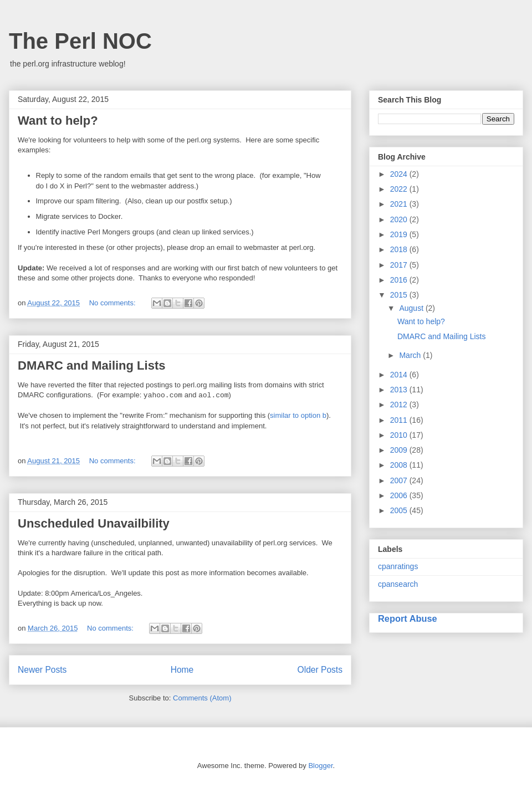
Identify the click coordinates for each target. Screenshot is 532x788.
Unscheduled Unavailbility (94, 523)
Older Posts (320, 670)
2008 (400, 465)
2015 (400, 295)
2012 (400, 405)
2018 (400, 249)
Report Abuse (408, 618)
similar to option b (298, 415)
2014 (400, 375)
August (412, 308)
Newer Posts (42, 670)
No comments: (113, 303)
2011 (400, 420)
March (411, 355)
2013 (400, 390)
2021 (400, 204)
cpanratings (398, 566)
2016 (400, 280)
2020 (400, 219)
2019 (400, 234)
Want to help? (58, 121)
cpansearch (398, 584)
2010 (400, 435)
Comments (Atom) (202, 698)
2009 (400, 450)
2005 (400, 510)
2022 (400, 189)
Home (182, 670)
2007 (400, 480)
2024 (400, 174)
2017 (400, 265)
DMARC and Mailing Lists (91, 365)
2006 (400, 495)
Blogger (320, 766)
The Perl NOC (80, 41)
